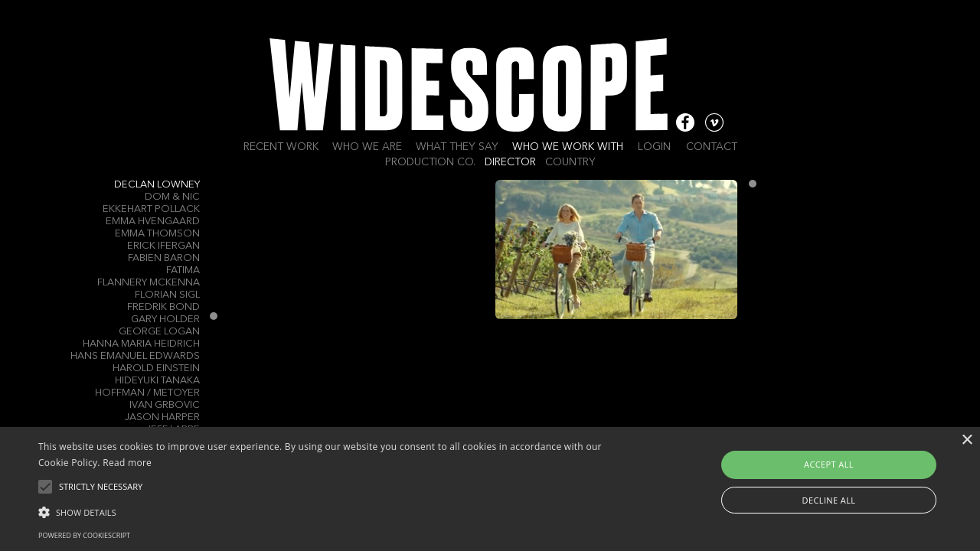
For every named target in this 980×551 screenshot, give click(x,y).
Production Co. (430, 162)
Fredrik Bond (163, 307)
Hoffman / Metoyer (147, 393)
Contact (712, 147)
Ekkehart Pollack (151, 209)
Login (654, 147)
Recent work (281, 147)
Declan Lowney (157, 185)
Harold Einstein (156, 368)
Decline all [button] (829, 500)
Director (510, 162)
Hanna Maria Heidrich (141, 344)
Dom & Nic (172, 197)
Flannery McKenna (149, 283)
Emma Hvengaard (153, 222)
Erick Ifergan (163, 246)
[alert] (490, 489)
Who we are (367, 147)
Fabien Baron (164, 258)
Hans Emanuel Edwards (135, 356)
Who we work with (568, 147)
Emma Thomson (157, 234)
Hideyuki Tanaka (157, 381)
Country (570, 162)
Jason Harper (162, 417)
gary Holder (165, 320)
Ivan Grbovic (165, 405)
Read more (127, 463)
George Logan (159, 332)
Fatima (183, 271)
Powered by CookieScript (84, 535)
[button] (332, 511)
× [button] (967, 440)
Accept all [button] (829, 464)
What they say (457, 147)
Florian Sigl (167, 295)
